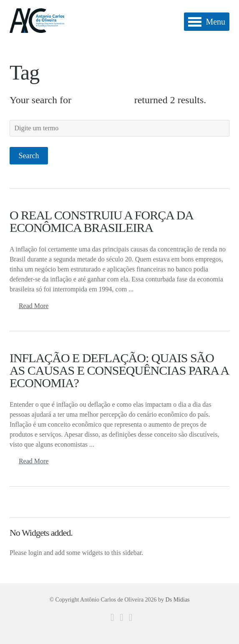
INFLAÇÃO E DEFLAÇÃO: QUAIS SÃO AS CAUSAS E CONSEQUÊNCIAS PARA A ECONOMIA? (119, 370)
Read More (34, 306)
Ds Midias (178, 600)
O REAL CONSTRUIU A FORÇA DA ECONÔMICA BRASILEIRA (101, 221)
